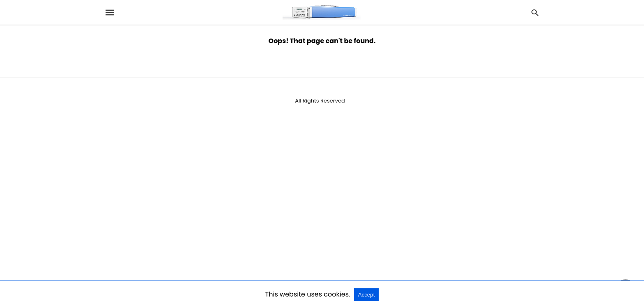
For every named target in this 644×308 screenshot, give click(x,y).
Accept (367, 295)
